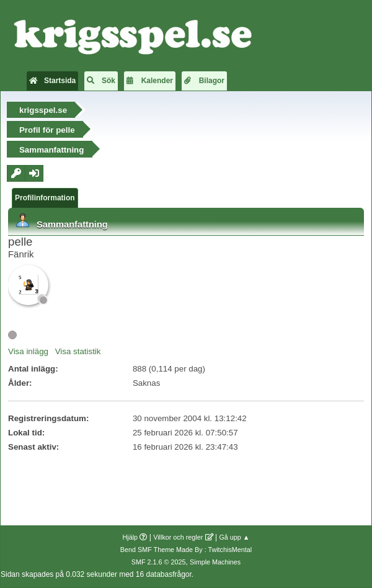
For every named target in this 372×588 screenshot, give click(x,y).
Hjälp (131, 537)
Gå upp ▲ (234, 537)
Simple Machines (215, 562)
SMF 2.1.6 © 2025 (159, 562)
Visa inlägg (28, 351)
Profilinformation (45, 198)
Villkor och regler (178, 537)
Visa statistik (78, 351)
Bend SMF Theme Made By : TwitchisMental (186, 550)
